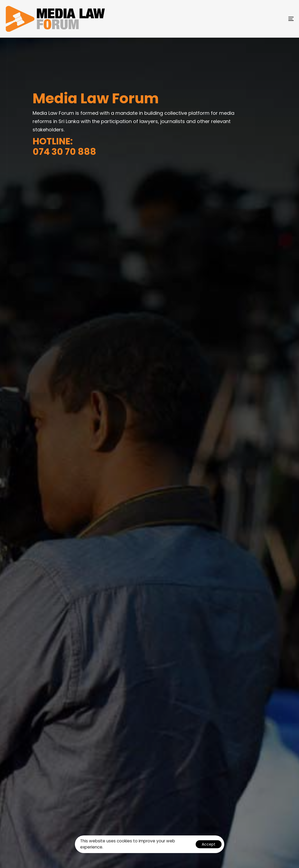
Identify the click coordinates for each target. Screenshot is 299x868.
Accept (209, 844)
